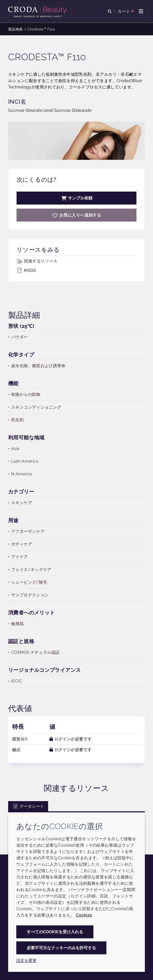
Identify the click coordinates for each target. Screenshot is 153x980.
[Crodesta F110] (76, 215)
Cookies (84, 915)
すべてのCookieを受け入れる (55, 932)
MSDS (26, 270)
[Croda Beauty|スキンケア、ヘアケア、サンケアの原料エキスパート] (38, 10)
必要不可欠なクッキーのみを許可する (61, 948)
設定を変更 (26, 961)
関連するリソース (37, 261)
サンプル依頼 (77, 198)
